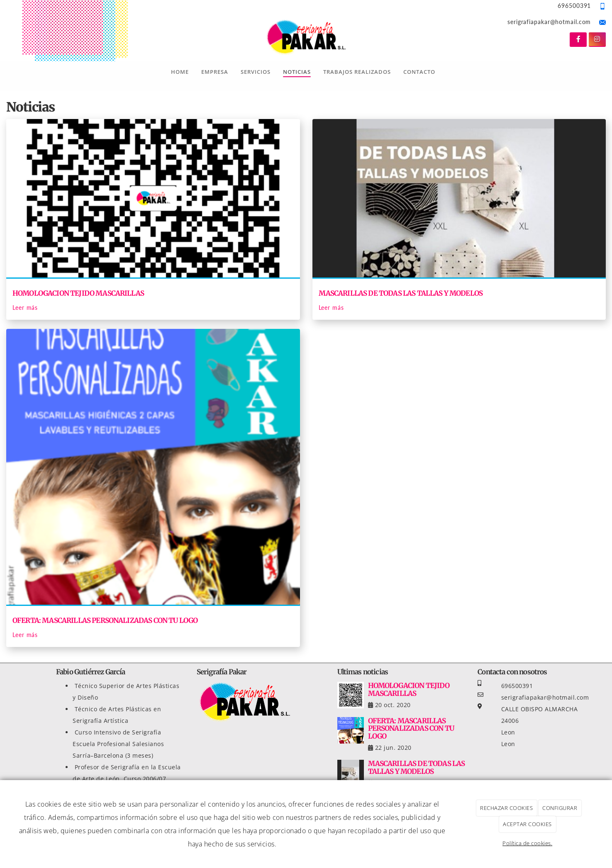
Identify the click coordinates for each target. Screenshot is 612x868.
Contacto (419, 72)
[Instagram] (597, 40)
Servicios (256, 72)
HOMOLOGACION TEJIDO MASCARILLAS (78, 293)
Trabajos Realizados (357, 72)
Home (180, 72)
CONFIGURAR (560, 808)
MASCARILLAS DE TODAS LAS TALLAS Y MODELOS (401, 293)
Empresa (215, 72)
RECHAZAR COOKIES (506, 808)
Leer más (25, 308)
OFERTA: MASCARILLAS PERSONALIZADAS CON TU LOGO (105, 620)
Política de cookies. (527, 843)
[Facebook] (578, 40)
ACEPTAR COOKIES (527, 824)
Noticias (297, 72)
